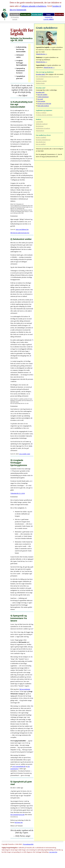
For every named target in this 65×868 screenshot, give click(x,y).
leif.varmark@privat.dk (17, 815)
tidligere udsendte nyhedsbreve (34, 6)
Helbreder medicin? (42, 124)
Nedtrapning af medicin (43, 128)
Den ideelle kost (41, 142)
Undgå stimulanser (43, 97)
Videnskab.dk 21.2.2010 (18, 493)
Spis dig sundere (42, 95)
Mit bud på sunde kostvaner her (20, 233)
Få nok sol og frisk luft (44, 103)
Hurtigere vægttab (41, 81)
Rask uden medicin (43, 106)
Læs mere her (53, 852)
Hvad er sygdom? (41, 113)
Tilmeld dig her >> (41, 54)
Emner (49, 14)
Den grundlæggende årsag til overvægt (47, 77)
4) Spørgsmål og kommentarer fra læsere (19, 618)
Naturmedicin (40, 131)
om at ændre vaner (25, 454)
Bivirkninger (40, 126)
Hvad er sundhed (41, 137)
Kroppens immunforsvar (43, 140)
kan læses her (19, 822)
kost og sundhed (41, 144)
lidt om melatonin (25, 689)
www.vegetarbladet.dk (19, 766)
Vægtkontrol (40, 79)
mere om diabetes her (22, 229)
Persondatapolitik (28, 844)
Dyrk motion (41, 101)
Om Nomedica (15, 14)
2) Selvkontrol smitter (21, 239)
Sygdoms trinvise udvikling (44, 115)
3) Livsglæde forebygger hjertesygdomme (19, 463)
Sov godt (40, 99)
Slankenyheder (40, 83)
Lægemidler (39, 122)
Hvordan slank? (37, 14)
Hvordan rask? (26, 14)
